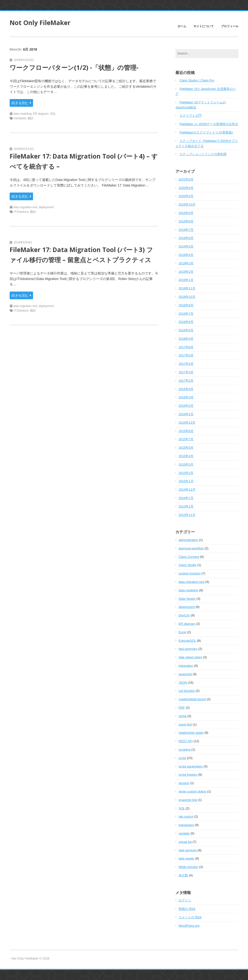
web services (188, 850)
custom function (189, 573)
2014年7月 (186, 498)
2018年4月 (186, 339)
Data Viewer (187, 599)
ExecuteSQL (187, 641)
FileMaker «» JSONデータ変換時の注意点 (209, 124)
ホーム (182, 26)
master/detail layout (192, 699)
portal (183, 716)
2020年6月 (186, 188)
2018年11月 (187, 288)
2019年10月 (187, 204)
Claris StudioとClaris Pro (197, 80)
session (184, 783)
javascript (185, 674)
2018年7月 (186, 314)
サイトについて (204, 26)
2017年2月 (186, 381)
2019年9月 (186, 213)
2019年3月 (186, 263)
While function (188, 867)
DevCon (184, 615)
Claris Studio (187, 565)
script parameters (191, 766)
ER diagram (41, 114)
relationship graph (191, 733)
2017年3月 (186, 372)
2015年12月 (187, 423)
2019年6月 (186, 238)
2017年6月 (186, 347)
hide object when (190, 657)
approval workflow (191, 548)
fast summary (188, 649)
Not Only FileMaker (40, 23)
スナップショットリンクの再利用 (203, 154)
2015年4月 (186, 456)
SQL (53, 114)
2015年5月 (186, 448)
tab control (186, 817)
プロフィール (230, 26)
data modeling (22, 114)
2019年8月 (186, 221)
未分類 (183, 875)
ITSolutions (21, 212)
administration (188, 540)
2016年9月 (186, 389)
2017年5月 (186, 355)
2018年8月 (186, 305)
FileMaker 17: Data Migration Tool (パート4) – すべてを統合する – (84, 161)
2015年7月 (186, 439)
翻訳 (31, 118)
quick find (185, 724)
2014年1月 (186, 506)
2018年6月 (186, 322)
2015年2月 (186, 473)
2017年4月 (186, 364)
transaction (186, 825)
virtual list (185, 842)
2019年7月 (186, 230)
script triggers (188, 775)
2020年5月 (186, 196)
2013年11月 (187, 515)
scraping (184, 750)
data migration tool (25, 207)
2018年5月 (186, 330)
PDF (182, 708)
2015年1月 (186, 481)
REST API (186, 741)
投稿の (187, 909)
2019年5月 (186, 246)
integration (186, 666)
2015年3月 (186, 464)
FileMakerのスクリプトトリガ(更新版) (206, 132)
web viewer (186, 858)
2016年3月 (186, 397)
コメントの (190, 917)
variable (184, 833)
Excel (182, 632)
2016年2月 (186, 406)
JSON (183, 683)
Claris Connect (189, 557)
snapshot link (188, 800)
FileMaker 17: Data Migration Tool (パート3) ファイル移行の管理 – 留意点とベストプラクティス (81, 255)
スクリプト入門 (190, 116)
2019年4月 (186, 255)
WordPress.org (189, 926)
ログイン (185, 900)
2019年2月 (186, 272)
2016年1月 (186, 414)
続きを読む (21, 103)
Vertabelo (20, 118)
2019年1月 (186, 280)
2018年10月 (187, 297)
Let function (187, 691)
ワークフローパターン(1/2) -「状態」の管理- (74, 67)
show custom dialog (192, 791)
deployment (46, 207)
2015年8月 (186, 431)
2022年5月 (186, 179)
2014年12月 (187, 490)
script (182, 758)
